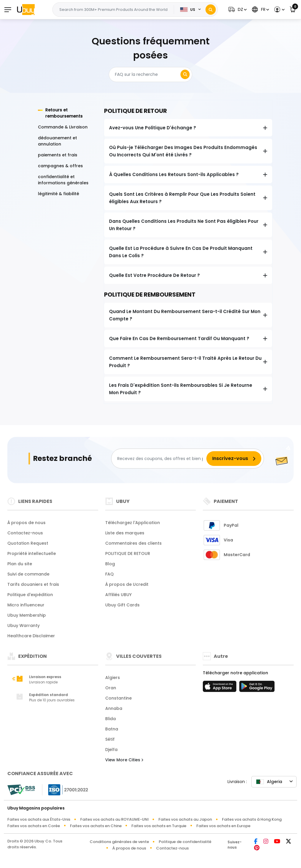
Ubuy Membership (27, 615)
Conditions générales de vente (119, 842)
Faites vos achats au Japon (185, 819)
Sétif (110, 739)
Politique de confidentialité (185, 842)
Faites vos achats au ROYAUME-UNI (114, 819)
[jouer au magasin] (257, 688)
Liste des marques (125, 533)
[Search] (211, 10)
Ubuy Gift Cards (122, 605)
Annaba (114, 708)
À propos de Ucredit (127, 584)
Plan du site (20, 564)
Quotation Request (28, 543)
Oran (111, 688)
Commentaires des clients (133, 543)
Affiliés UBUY (118, 595)
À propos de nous (26, 523)
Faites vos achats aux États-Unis (39, 819)
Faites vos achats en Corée (34, 826)
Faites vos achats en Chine (96, 826)
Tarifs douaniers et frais (33, 584)
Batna (112, 729)
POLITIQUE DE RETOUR (128, 553)
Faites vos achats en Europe (223, 826)
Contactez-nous (25, 533)
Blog (110, 564)
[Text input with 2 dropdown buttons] (115, 10)
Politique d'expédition (30, 595)
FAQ (109, 574)
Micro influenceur (26, 605)
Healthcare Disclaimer (31, 636)
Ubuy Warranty (24, 626)
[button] (237, 10)
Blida (111, 719)
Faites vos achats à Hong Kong (252, 819)
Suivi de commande (28, 574)
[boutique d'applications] (220, 688)
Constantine (118, 698)
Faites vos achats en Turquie (159, 826)
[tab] (67, 113)
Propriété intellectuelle (32, 553)
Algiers (113, 678)
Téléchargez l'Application (133, 523)
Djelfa (111, 750)
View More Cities (124, 760)
